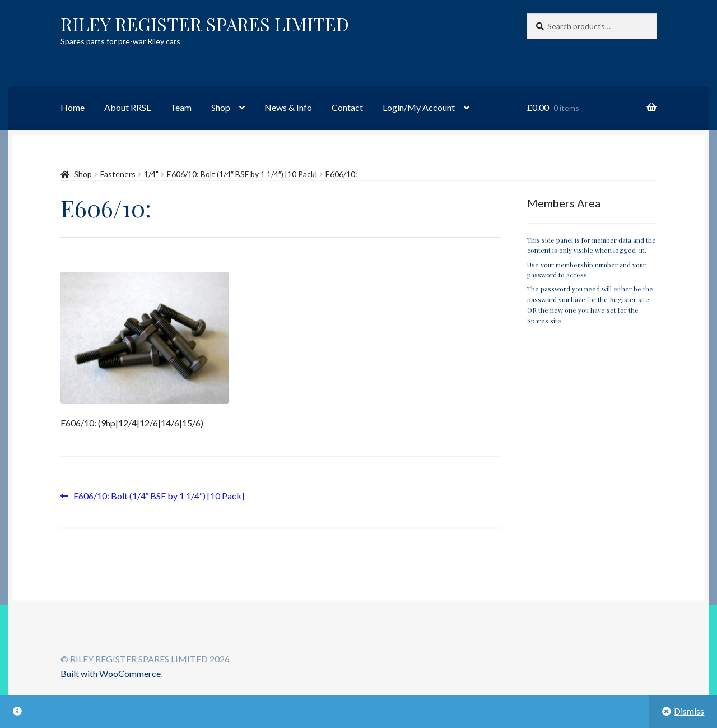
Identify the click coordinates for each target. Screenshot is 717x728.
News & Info (288, 107)
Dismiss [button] (689, 711)
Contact (347, 107)
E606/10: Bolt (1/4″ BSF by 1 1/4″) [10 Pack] (242, 174)
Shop (221, 107)
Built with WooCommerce (111, 673)
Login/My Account (419, 107)
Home (73, 107)
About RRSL (127, 107)
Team (181, 107)
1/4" (151, 174)
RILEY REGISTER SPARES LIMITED (205, 24)
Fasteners (118, 174)
